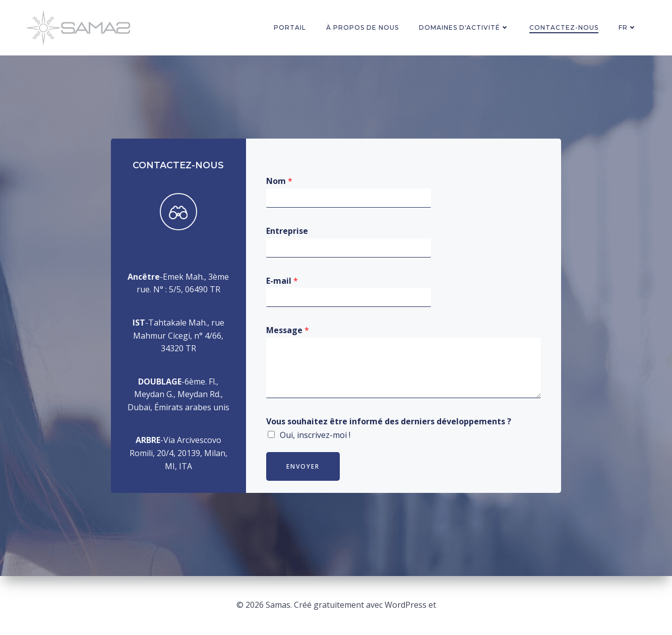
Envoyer (303, 466)
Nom (279, 181)
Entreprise (287, 231)
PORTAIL (290, 27)
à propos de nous (362, 27)
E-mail (282, 281)
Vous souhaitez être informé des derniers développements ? (389, 422)
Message (288, 330)
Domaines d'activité (464, 27)
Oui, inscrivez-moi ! (315, 435)
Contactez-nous (564, 27)
